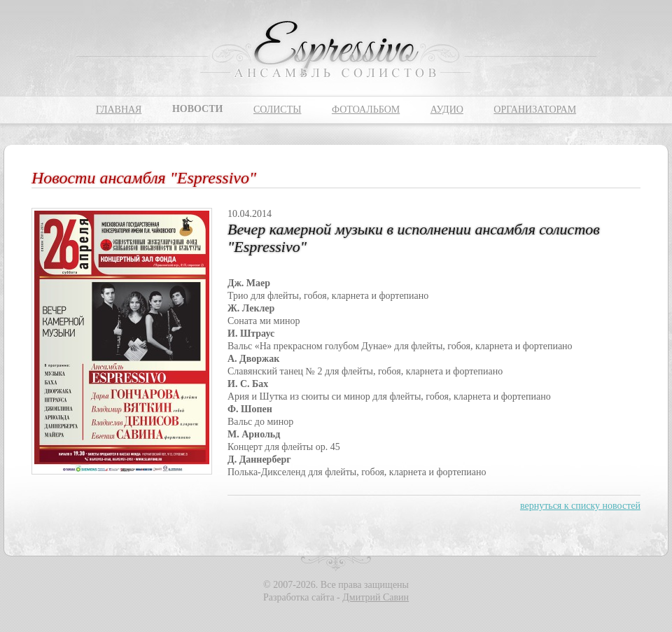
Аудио (447, 110)
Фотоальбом (366, 110)
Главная (119, 110)
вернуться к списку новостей (580, 506)
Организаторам (535, 110)
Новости (198, 109)
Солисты (277, 110)
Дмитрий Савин (376, 597)
